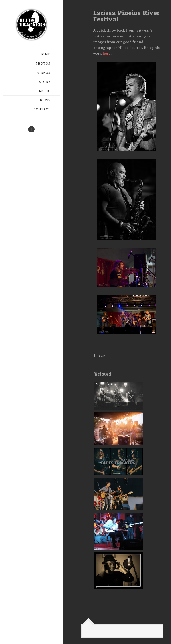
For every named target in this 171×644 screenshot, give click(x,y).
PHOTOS (43, 64)
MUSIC (45, 91)
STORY (45, 82)
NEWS (45, 100)
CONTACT (42, 109)
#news (99, 355)
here (107, 53)
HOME (45, 54)
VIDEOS (44, 73)
